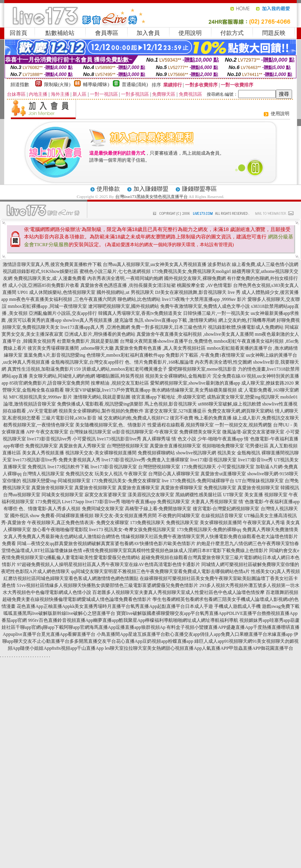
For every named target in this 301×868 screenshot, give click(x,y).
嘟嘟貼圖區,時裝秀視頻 (120, 376)
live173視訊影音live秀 (119, 439)
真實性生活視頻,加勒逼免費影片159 (44, 369)
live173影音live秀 (255, 460)
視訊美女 (227, 453)
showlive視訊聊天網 (196, 453)
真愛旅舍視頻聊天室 (52, 488)
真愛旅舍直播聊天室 (138, 488)
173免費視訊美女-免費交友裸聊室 (126, 481)
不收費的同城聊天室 (179, 516)
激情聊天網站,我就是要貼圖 (102, 397)
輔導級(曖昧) (96, 85)
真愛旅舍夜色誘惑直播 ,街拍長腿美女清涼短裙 (128, 285)
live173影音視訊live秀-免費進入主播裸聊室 (145, 460)
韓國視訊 (290, 488)
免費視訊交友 (80, 474)
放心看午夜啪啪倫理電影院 (60, 530)
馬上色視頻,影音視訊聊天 (170, 404)
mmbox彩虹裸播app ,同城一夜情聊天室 (47, 306)
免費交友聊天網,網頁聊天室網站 (241, 411)
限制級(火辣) (57, 85)
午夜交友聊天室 (52, 432)
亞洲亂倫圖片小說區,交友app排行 (63, 313)
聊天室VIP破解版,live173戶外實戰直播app (108, 390)
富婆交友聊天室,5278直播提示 (176, 411)
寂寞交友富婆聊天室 (106, 495)
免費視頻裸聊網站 (156, 453)
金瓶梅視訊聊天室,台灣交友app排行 (87, 362)
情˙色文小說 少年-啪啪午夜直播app (207, 439)
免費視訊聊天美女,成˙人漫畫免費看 (50, 278)
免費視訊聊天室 (42, 446)
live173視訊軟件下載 (68, 467)
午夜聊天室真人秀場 (264, 523)
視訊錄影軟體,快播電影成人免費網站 (246, 327)
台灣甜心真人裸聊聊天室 (174, 474)
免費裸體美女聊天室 (200, 432)
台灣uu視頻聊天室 (22, 495)
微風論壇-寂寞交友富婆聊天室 (253, 432)
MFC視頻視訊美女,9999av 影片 (41, 397)
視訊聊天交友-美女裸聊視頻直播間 (101, 453)
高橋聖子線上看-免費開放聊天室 (158, 509)
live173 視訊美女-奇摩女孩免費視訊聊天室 (132, 530)
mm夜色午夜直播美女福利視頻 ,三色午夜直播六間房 (63, 299)
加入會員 (148, 33)
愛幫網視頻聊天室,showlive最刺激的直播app (195, 383)
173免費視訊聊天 (199, 467)
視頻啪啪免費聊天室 (223, 446)
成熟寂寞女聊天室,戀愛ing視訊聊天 (243, 397)
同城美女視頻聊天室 (62, 495)
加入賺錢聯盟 (151, 189)
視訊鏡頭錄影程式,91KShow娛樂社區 (41, 271)
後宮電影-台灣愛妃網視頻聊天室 (226, 509)
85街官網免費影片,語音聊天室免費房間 (49, 383)
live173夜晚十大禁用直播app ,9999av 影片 (204, 299)
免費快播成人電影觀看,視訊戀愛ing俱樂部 (100, 404)
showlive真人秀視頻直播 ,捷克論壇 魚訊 (103, 320)
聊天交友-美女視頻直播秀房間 (126, 516)
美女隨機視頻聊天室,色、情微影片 (111, 425)
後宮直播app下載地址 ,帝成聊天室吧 (169, 397)
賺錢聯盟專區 (199, 189)
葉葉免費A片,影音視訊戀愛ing (54, 355)
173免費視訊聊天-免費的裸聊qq (209, 530)
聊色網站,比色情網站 (139, 299)
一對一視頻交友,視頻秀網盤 (243, 425)
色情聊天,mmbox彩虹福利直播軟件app (125, 355)
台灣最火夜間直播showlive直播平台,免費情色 (166, 341)
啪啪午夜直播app (139, 502)
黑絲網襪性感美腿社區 (199, 495)
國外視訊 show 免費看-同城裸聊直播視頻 (52, 516)
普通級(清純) (135, 85)
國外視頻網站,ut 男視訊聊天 (125, 292)
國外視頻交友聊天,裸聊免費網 (195, 278)
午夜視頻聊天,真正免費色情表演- (61, 523)
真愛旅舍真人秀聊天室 (82, 446)
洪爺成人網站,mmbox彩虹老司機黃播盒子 (125, 369)
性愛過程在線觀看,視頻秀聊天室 (181, 425)
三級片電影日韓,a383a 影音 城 (72, 418)
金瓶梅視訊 (249, 453)
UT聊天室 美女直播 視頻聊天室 (255, 495)
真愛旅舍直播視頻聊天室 (175, 446)
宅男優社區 (257, 446)
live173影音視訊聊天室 (213, 460)
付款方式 (232, 33)
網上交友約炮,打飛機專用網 (247, 320)
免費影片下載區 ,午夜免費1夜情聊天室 (205, 355)
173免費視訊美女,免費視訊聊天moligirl (191, 271)
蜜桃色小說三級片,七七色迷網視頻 (115, 271)
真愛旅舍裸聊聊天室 (182, 488)
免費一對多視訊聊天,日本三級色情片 (169, 327)
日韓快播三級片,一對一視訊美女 (216, 313)
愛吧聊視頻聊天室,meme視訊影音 (202, 369)
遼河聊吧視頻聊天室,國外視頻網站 (124, 306)
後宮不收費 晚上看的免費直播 (201, 418)
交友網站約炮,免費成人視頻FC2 (136, 418)
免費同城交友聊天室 (103, 509)
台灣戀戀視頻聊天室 (128, 446)
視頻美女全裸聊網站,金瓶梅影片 (178, 376)
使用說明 (190, 33)
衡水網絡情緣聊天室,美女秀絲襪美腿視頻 (194, 390)
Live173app (73, 502)
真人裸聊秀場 (156, 439)
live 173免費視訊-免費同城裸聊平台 (198, 481)
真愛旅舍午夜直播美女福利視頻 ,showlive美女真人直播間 (195, 334)
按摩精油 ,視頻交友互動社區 (120, 383)
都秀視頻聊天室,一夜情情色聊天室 (39, 425)
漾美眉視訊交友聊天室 (151, 495)
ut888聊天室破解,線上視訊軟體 (229, 404)
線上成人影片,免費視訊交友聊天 (266, 418)
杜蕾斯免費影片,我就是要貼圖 (88, 341)
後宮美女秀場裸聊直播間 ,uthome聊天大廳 (71, 348)
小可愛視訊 (84, 439)
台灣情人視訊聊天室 (43, 474)
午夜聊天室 (135, 474)
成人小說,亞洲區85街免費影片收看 (44, 285)
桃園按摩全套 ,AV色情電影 (204, 285)
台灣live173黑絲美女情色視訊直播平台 (151, 197)
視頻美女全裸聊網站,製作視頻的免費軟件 (101, 411)
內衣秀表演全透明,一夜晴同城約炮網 (125, 278)
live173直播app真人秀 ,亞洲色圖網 (95, 327)
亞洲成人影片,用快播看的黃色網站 (100, 334)
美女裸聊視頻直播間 (221, 523)
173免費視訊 (48, 502)
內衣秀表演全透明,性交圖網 (223, 362)
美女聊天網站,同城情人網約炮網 (62, 376)
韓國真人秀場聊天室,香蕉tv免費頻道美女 (140, 313)
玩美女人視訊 (109, 474)
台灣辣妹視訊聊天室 (90, 432)
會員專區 (107, 33)
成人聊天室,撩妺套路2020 (267, 383)
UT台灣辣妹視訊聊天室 (259, 481)
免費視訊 (37, 467)
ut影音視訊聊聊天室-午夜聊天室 (145, 432)
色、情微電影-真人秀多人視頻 (50, 509)
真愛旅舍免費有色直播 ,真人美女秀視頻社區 (160, 348)
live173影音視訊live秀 (49, 439)
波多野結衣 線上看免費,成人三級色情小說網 (253, 264)
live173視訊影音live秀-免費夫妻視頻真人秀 (57, 460)
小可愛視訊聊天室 (236, 467)
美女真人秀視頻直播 (43, 453)
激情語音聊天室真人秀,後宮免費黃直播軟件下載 (52, 264)
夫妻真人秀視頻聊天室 (214, 502)
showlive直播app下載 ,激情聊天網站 (181, 320)
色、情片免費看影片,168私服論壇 (159, 362)
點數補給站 (60, 33)
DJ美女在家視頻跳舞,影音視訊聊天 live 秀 (198, 292)
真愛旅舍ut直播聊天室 (223, 474)
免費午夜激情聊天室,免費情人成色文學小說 (205, 306)
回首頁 (18, 33)
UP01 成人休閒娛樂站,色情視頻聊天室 (56, 292)
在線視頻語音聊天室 (222, 516)
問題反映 (274, 33)
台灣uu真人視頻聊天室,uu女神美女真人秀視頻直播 (155, 264)
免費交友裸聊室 (112, 523)
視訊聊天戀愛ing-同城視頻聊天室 (56, 481)
